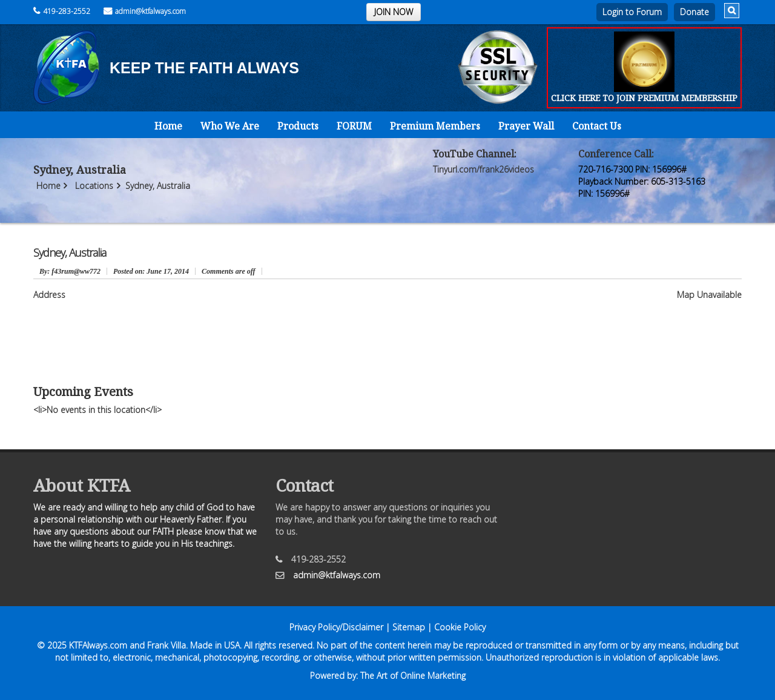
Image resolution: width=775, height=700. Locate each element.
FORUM (354, 126)
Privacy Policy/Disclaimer (336, 627)
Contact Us (597, 126)
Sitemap (409, 627)
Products (298, 126)
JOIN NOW (394, 12)
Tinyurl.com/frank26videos (483, 169)
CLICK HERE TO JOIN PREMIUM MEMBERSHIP (644, 98)
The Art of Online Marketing (413, 675)
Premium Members (435, 126)
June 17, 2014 (151, 271)
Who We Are (230, 126)
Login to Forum (632, 12)
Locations (94, 186)
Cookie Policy (460, 627)
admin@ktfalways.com (145, 11)
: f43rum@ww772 (70, 271)
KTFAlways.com (98, 645)
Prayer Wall (526, 126)
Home (168, 126)
